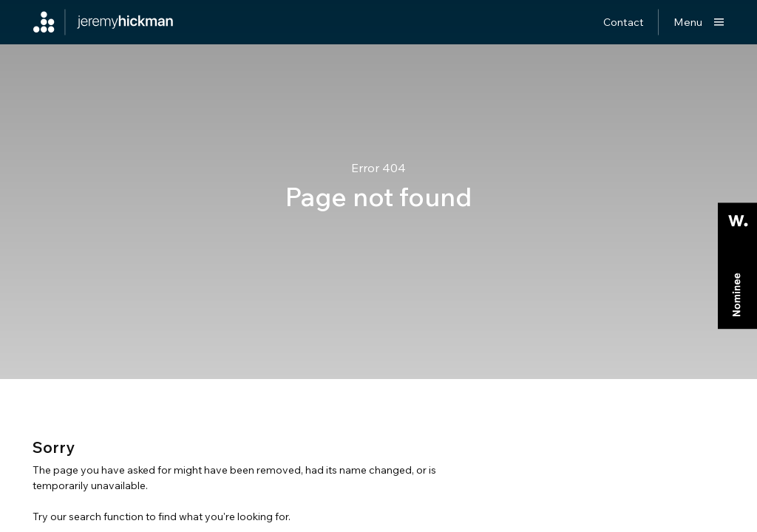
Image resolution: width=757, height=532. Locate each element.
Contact (624, 22)
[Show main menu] (699, 22)
